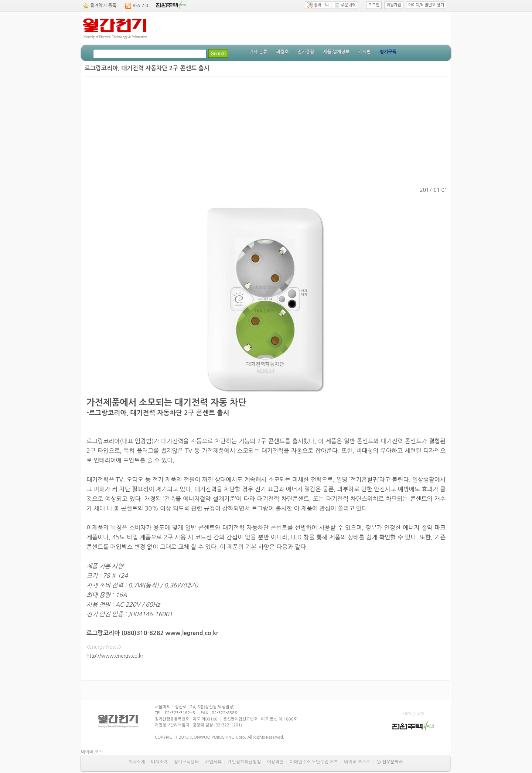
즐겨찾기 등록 (103, 6)
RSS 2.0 (140, 6)
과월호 (282, 52)
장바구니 (318, 5)
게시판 (365, 52)
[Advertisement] (266, 132)
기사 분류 (258, 52)
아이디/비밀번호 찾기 (426, 5)
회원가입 (394, 5)
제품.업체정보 (336, 52)
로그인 (374, 5)
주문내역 (345, 5)
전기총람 (306, 52)
